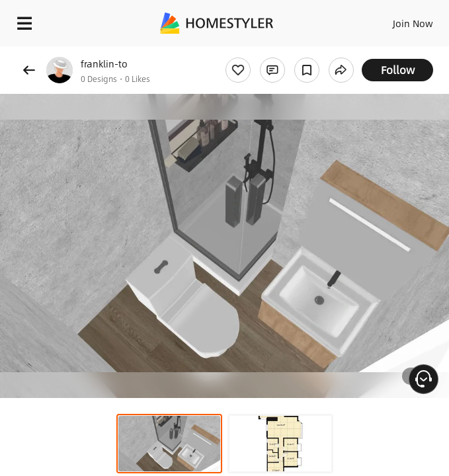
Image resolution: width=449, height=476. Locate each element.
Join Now (413, 23)
